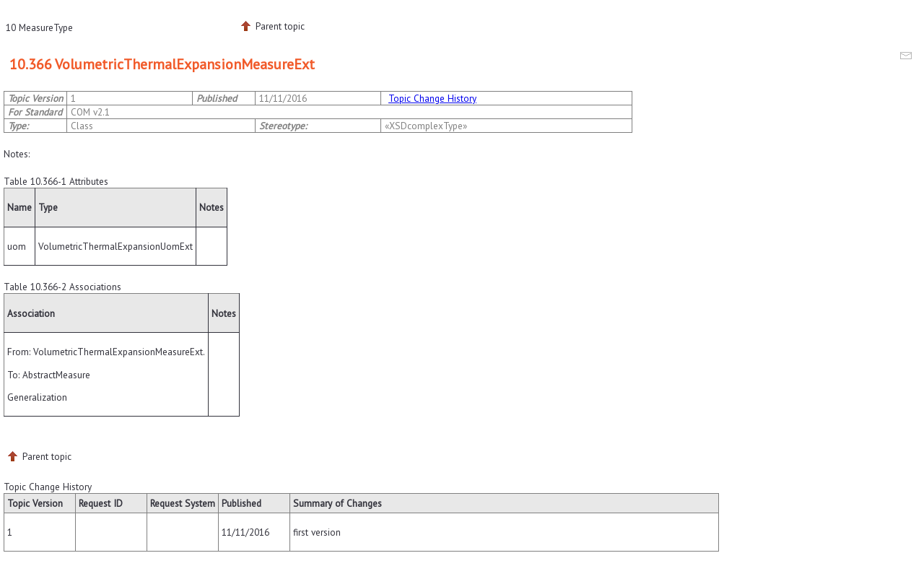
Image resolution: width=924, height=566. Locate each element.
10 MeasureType (39, 27)
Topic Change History (432, 98)
